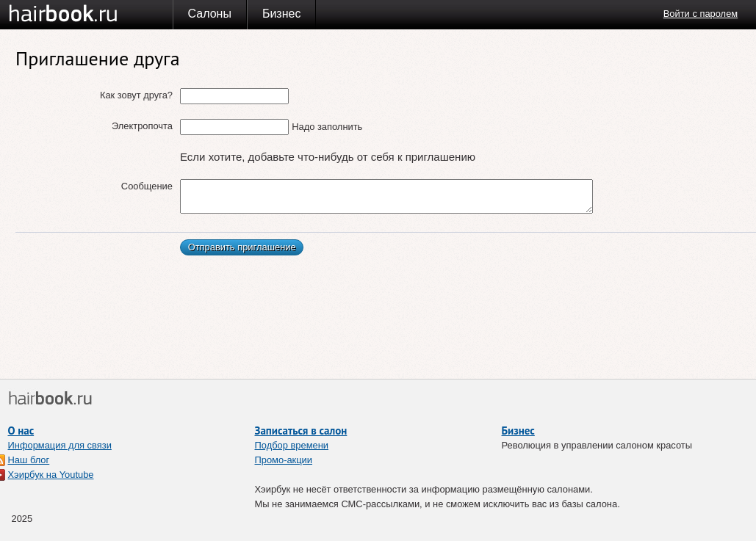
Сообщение (147, 186)
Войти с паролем (701, 14)
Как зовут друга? (136, 95)
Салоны (210, 14)
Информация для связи (60, 445)
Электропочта (142, 126)
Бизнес (282, 14)
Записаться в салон (301, 431)
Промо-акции (284, 460)
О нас (21, 431)
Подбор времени (292, 445)
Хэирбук (90, 14)
